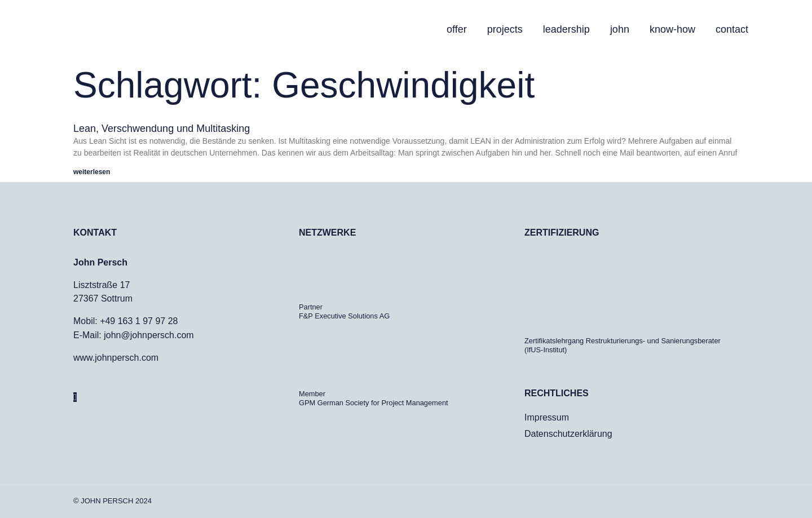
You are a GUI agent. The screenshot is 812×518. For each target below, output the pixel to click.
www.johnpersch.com (116, 357)
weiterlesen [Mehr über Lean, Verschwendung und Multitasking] (92, 172)
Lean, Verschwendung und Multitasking (162, 129)
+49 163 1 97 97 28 (139, 321)
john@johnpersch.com (149, 335)
